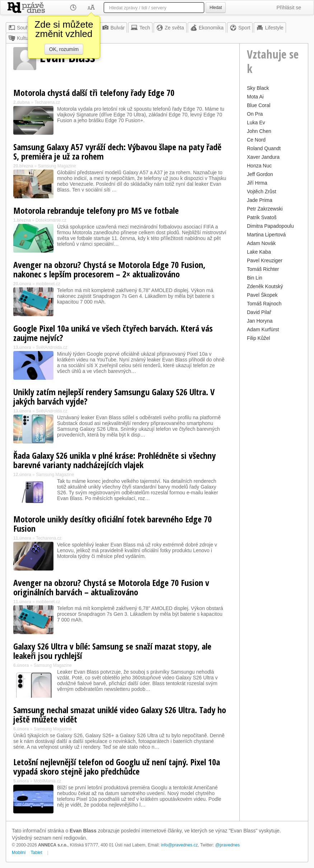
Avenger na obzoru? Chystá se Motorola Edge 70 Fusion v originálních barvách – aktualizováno (111, 587)
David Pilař (259, 312)
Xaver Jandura (263, 157)
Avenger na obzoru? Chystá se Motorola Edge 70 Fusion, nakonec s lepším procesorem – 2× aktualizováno (109, 269)
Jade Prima (260, 200)
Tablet (37, 853)
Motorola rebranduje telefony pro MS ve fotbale (96, 210)
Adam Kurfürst (263, 329)
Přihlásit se (289, 8)
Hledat (216, 8)
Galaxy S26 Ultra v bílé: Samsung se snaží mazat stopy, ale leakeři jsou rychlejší (112, 651)
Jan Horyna (260, 321)
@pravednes (228, 845)
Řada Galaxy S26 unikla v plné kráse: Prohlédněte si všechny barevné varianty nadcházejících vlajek (114, 460)
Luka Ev (256, 123)
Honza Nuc (259, 166)
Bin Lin (255, 278)
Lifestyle (270, 28)
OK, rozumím (64, 49)
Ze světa (170, 28)
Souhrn (21, 28)
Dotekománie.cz (51, 220)
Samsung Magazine (57, 166)
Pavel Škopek (262, 295)
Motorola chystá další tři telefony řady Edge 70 (94, 93)
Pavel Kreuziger (265, 260)
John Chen (259, 131)
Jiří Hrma (257, 183)
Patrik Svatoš (262, 217)
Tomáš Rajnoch (264, 304)
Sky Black (258, 88)
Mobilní (19, 853)
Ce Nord (256, 140)
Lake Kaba (259, 252)
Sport (240, 28)
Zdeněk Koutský (265, 286)
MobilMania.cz (48, 781)
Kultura (20, 38)
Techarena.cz (47, 102)
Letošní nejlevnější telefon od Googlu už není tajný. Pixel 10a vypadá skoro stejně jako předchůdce (117, 767)
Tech (140, 28)
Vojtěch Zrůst (262, 191)
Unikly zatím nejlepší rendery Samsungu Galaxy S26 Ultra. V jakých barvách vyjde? (114, 396)
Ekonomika (207, 28)
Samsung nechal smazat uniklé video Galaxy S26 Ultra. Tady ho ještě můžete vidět (120, 714)
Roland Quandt (264, 148)
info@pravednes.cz (179, 845)
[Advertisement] (274, 451)
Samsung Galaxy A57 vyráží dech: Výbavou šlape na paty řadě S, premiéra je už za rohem (117, 151)
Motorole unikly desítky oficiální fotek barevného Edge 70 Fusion (113, 524)
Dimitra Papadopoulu (270, 226)
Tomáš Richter (263, 269)
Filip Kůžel (259, 338)
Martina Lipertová (266, 235)
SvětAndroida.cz (51, 347)
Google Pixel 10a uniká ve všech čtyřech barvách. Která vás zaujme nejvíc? (113, 333)
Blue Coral (259, 105)
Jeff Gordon (260, 174)
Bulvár (113, 28)
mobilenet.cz (48, 284)
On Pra (255, 114)
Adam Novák (261, 243)
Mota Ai (255, 97)
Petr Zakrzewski (265, 209)
